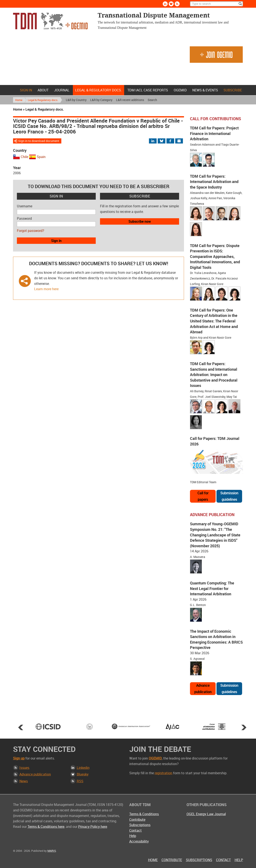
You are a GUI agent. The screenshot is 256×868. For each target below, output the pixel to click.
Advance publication (203, 689)
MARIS (52, 851)
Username (25, 206)
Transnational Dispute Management (50, 21)
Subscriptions (140, 825)
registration (163, 773)
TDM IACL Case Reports (148, 90)
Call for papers (203, 496)
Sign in (26, 90)
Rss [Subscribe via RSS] (177, 4)
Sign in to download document (39, 141)
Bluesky (83, 774)
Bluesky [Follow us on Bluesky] (171, 4)
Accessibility (139, 841)
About (43, 90)
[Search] (216, 4)
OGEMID (180, 90)
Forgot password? (31, 231)
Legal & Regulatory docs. (99, 90)
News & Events (205, 90)
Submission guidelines (229, 496)
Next (244, 727)
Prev (21, 727)
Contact (135, 830)
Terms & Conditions (144, 814)
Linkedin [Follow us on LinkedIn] (165, 4)
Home (14, 90)
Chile (24, 157)
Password (24, 218)
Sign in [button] (56, 241)
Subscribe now (140, 221)
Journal (62, 90)
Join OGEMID (216, 55)
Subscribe (233, 90)
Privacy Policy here (93, 827)
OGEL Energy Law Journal (206, 814)
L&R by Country (76, 100)
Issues (24, 768)
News (24, 781)
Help (133, 836)
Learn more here (46, 289)
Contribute (137, 820)
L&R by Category (101, 100)
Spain (41, 157)
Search (152, 100)
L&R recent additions (130, 100)
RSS (80, 781)
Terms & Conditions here (46, 827)
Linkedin (83, 768)
